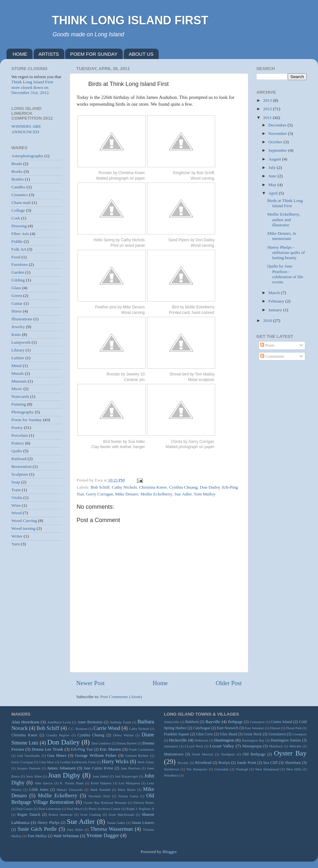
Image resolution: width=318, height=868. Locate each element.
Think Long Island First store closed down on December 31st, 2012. (32, 87)
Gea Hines (57, 755)
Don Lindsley (101, 743)
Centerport (257, 722)
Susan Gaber (116, 823)
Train (16, 490)
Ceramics (20, 195)
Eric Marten (110, 749)
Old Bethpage (254, 754)
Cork (16, 218)
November (278, 133)
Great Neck (253, 734)
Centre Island (282, 722)
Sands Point (246, 763)
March (275, 293)
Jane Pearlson (130, 768)
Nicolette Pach (99, 796)
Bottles (18, 179)
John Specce (44, 783)
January (276, 310)
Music (17, 389)
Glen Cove (205, 734)
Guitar (17, 303)
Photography (23, 412)
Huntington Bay (253, 740)
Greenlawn (277, 734)
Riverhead (203, 763)
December (278, 125)
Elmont (275, 728)
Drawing (19, 226)
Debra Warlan (123, 735)
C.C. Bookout (78, 729)
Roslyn (224, 763)
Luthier (18, 358)
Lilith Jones (39, 790)
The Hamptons (197, 769)
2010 (268, 321)
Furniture (19, 264)
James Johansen (61, 768)
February (277, 301)
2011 (268, 118)
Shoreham (293, 763)
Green (17, 296)
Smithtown (171, 769)
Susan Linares (143, 823)
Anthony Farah (120, 722)
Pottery (18, 443)
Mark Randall (100, 790)
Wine (16, 505)
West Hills (294, 769)
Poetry (17, 428)
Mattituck (276, 746)
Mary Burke (127, 790)
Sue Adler (183, 494)
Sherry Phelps (49, 823)
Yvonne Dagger (103, 836)
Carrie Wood (107, 728)
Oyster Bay (290, 753)
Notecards (20, 396)
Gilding (18, 280)
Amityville (171, 722)
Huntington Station (286, 740)
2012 (268, 109)
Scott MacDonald (122, 814)
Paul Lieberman (50, 809)
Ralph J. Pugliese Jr (140, 809)
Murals (18, 373)
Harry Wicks (115, 762)
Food (16, 257)
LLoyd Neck (194, 746)
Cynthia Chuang (183, 487)
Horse (17, 311)
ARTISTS (49, 54)
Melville (295, 746)
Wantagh (242, 769)
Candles (18, 187)
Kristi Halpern (101, 783)
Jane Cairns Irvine (98, 768)
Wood (17, 513)
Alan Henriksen (25, 722)
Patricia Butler (144, 803)
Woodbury (171, 775)
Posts (267, 345)
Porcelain (20, 435)
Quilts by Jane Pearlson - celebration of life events (285, 274)
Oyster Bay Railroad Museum (105, 803)
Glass (16, 288)
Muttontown (174, 754)
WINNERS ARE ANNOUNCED (26, 129)
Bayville (213, 722)
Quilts (17, 451)
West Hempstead (267, 769)
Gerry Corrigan (99, 494)
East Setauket (255, 728)
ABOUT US (141, 54)
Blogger (170, 852)
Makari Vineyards (70, 790)
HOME (20, 54)
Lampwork (21, 342)
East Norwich (227, 728)
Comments (272, 356)
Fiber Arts (20, 234)
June (273, 176)
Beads (17, 164)
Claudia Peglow (58, 735)
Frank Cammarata (141, 749)
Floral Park (294, 728)
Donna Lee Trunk (48, 749)
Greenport (300, 734)
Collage (18, 210)
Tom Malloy (205, 494)
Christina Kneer (153, 487)
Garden (18, 272)
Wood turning (23, 528)
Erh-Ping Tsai (82, 749)
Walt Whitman (66, 836)
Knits (16, 334)
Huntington (224, 740)
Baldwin (192, 722)
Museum (19, 381)
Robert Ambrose (61, 814)
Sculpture (20, 474)
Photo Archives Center (104, 809)
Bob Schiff (100, 487)
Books (17, 171)
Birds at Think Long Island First (285, 203)
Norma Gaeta (128, 796)
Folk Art (19, 249)
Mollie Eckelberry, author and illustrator (284, 219)
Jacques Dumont (29, 768)
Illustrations (22, 319)
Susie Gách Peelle (37, 829)
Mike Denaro (127, 494)
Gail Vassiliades (28, 755)
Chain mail (21, 202)
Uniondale (221, 769)
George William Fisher (96, 755)
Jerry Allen (34, 776)
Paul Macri (75, 809)
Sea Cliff (270, 763)
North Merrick (202, 754)
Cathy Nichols (125, 487)
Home (160, 683)
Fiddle (17, 241)
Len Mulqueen (129, 783)
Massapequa (252, 746)
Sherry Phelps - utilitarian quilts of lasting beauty (286, 252)
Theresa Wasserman (111, 829)
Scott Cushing (91, 814)
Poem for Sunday (27, 420)
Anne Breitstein (90, 722)
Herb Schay (146, 762)
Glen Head (228, 734)
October (276, 142)
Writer (17, 536)
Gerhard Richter (137, 755)
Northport (228, 754)
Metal (17, 366)
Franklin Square (177, 734)
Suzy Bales (75, 829)
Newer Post (91, 683)
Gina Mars (46, 762)
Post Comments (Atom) (121, 697)
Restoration (21, 466)
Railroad (19, 459)
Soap (16, 482)
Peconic (183, 763)
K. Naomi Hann (72, 783)
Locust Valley (222, 746)
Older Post (229, 683)
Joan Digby (64, 775)
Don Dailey (210, 487)
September (278, 150)
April (274, 193)
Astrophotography (27, 156)
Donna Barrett (127, 743)
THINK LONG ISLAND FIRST (130, 20)
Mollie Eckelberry (156, 494)
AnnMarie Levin (59, 722)
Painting (19, 404)
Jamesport (171, 746)
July (273, 167)
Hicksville (178, 740)
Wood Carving (24, 521)
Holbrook (201, 740)
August (275, 159)
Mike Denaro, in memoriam (282, 236)
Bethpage (235, 722)
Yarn (16, 544)
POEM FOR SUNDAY (94, 54)
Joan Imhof (101, 776)
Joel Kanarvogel (126, 776)
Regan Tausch (29, 814)
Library (18, 350)
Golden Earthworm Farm (78, 762)
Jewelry (18, 327)
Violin (17, 498)
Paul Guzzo (25, 809)
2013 (268, 100)
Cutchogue (202, 728)
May (273, 185)
